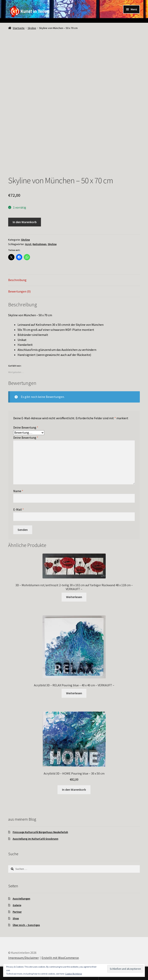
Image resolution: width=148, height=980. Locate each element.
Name (18, 491)
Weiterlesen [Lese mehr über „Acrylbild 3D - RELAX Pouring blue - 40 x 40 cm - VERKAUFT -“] (74, 693)
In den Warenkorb (25, 222)
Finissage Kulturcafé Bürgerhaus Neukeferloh (40, 832)
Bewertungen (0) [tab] (19, 291)
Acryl (28, 244)
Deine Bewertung (26, 427)
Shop (16, 918)
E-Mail (19, 509)
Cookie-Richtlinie (74, 974)
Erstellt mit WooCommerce (60, 958)
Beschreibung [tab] (17, 280)
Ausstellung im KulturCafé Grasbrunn (35, 839)
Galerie (17, 905)
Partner (17, 912)
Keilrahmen (39, 244)
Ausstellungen (21, 899)
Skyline (32, 28)
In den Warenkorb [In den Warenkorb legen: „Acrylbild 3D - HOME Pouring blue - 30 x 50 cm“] (74, 790)
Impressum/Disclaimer (23, 958)
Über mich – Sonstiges (26, 925)
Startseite (19, 28)
